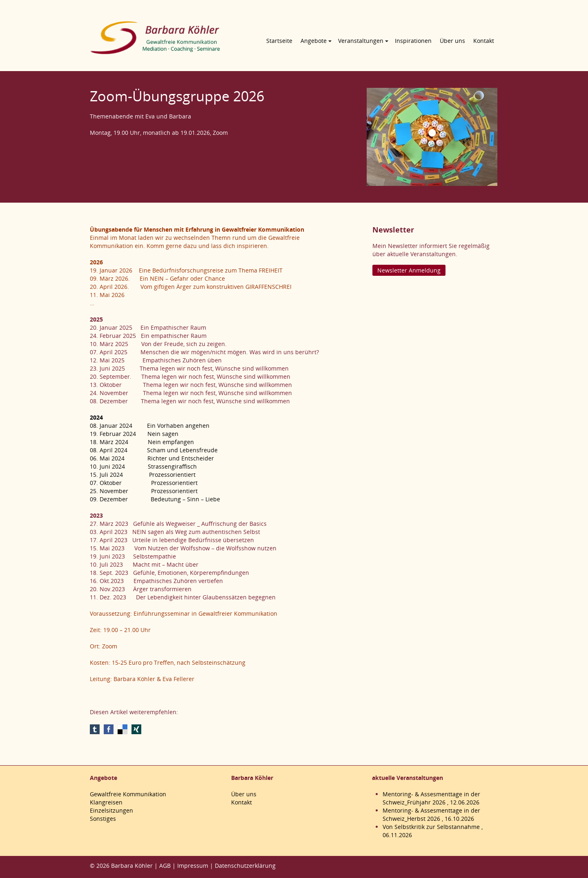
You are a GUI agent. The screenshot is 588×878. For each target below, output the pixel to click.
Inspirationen (413, 41)
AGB (165, 866)
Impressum (193, 866)
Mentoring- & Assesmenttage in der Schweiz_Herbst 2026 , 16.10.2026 (431, 814)
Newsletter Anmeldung (409, 270)
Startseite (279, 41)
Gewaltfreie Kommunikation (128, 794)
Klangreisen (106, 802)
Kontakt (484, 41)
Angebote (314, 41)
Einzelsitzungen (111, 810)
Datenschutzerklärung (245, 866)
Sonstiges (103, 819)
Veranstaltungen (361, 41)
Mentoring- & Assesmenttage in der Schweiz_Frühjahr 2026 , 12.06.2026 (431, 798)
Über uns (452, 41)
